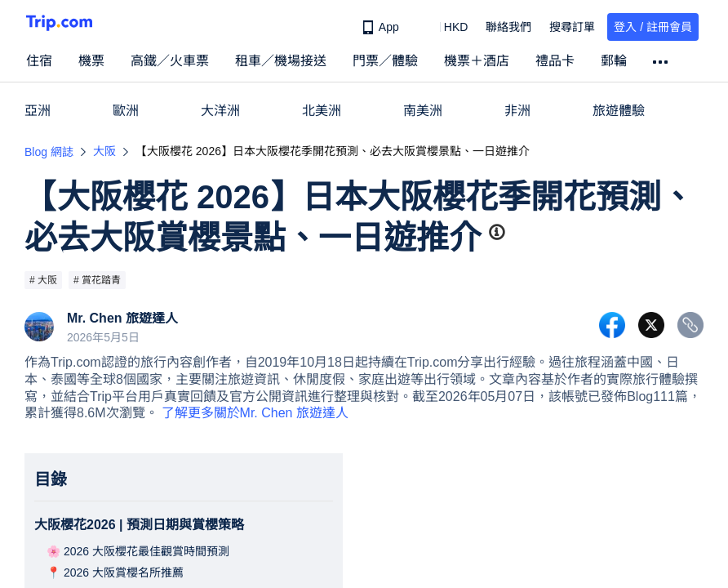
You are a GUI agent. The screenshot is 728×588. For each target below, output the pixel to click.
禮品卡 (555, 61)
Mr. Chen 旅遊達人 (122, 318)
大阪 (104, 151)
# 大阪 (43, 280)
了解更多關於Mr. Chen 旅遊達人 (255, 413)
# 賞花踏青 (97, 280)
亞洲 (38, 111)
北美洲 (322, 111)
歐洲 (126, 111)
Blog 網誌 (49, 152)
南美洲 (423, 111)
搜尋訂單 (572, 27)
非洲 (517, 111)
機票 (91, 61)
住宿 (39, 61)
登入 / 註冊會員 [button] (653, 27)
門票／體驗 (385, 61)
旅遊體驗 (619, 111)
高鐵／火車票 (170, 61)
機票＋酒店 (477, 61)
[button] (444, 27)
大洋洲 (220, 111)
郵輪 (614, 61)
